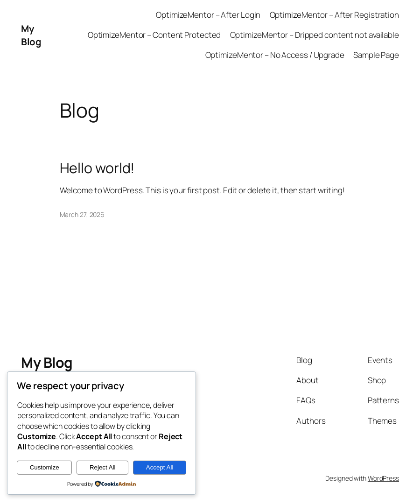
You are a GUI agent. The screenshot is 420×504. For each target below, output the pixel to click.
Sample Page (376, 55)
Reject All (103, 467)
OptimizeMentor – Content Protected (154, 35)
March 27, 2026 (82, 214)
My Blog (31, 35)
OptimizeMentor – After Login (208, 15)
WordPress (383, 478)
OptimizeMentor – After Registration (335, 15)
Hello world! (97, 168)
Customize (45, 467)
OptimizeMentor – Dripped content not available (315, 35)
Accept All (160, 467)
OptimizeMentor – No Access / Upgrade (275, 55)
